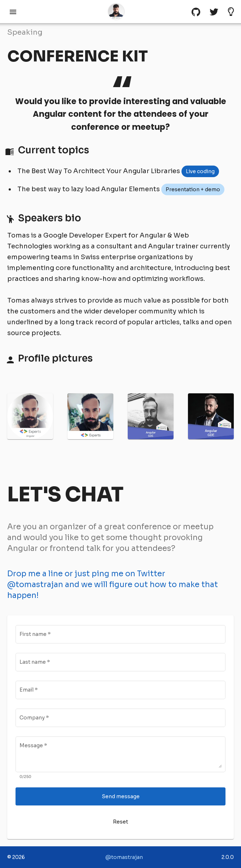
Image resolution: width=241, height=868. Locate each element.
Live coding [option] (200, 171)
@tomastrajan (124, 857)
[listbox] (200, 171)
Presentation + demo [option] (193, 189)
